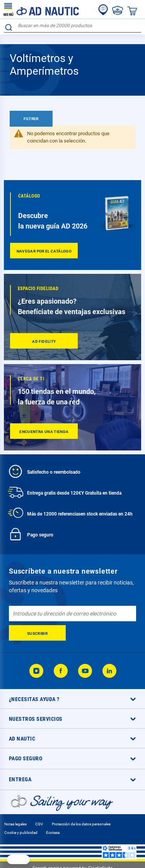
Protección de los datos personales (81, 824)
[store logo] (41, 9)
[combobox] (72, 26)
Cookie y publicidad (21, 833)
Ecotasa (53, 833)
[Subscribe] (37, 633)
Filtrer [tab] (31, 119)
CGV (39, 824)
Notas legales (15, 824)
